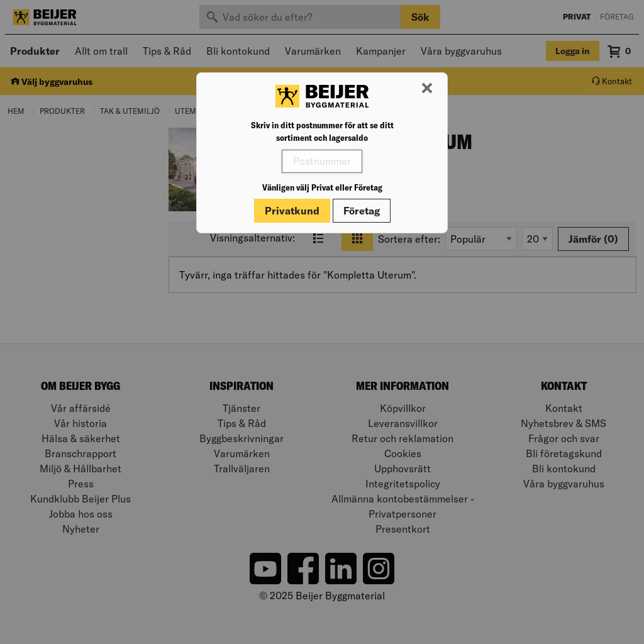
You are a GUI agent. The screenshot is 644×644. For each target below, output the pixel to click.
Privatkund (292, 211)
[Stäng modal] (427, 89)
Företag (362, 211)
